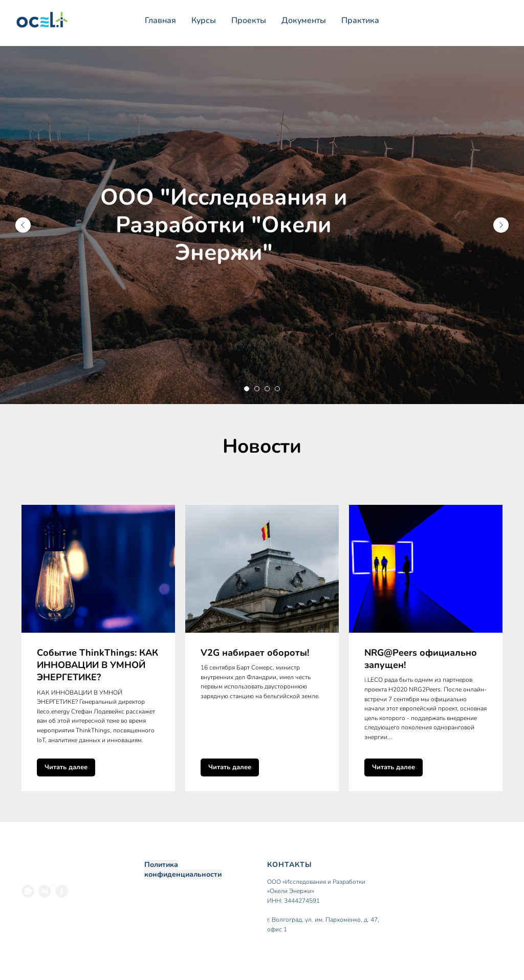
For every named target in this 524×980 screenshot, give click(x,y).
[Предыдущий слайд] (23, 225)
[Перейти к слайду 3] (267, 389)
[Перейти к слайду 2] (257, 389)
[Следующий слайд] (501, 225)
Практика (360, 20)
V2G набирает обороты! (255, 653)
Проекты (249, 20)
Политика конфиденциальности (183, 870)
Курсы (204, 20)
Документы (304, 20)
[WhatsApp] (28, 891)
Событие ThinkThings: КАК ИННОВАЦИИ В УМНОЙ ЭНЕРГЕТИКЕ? (97, 665)
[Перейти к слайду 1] (247, 389)
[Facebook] (62, 891)
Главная (160, 20)
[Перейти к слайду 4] (277, 389)
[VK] (45, 891)
